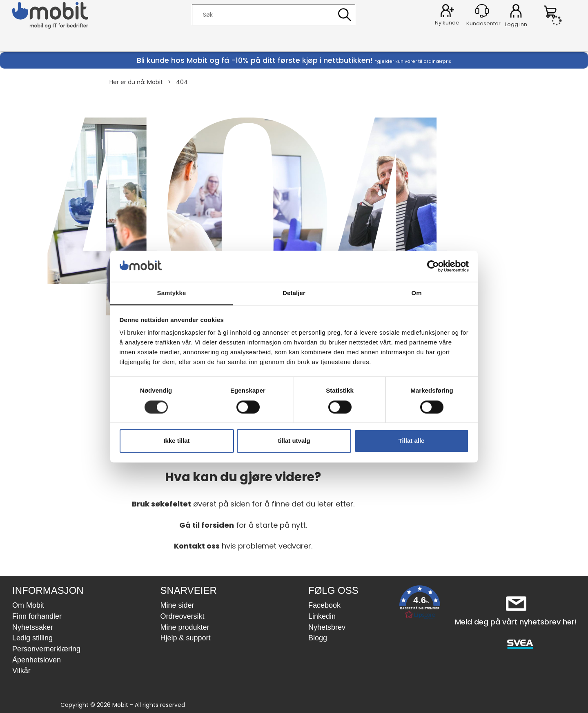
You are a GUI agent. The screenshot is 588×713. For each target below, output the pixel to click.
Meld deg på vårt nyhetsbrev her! (516, 622)
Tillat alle (412, 441)
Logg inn (516, 12)
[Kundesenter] (482, 11)
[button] (420, 604)
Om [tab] (416, 293)
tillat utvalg (294, 441)
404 (182, 82)
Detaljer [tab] (294, 293)
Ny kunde (447, 23)
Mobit (155, 82)
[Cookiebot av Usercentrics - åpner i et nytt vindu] (433, 266)
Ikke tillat (176, 441)
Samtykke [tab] (172, 293)
